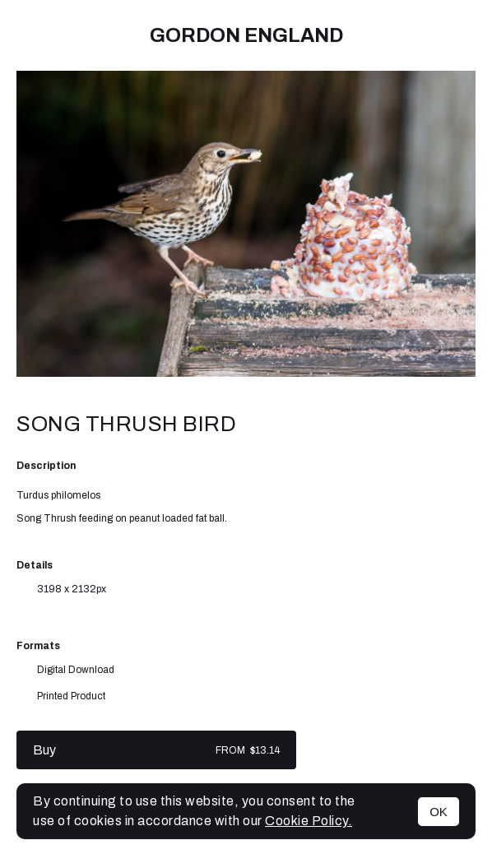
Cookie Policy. (309, 821)
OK (439, 812)
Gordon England (246, 35)
